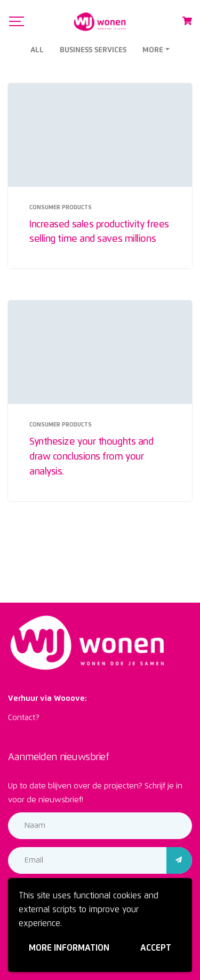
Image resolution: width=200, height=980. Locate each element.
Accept (156, 948)
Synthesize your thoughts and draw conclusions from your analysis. (91, 457)
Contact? (24, 718)
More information (69, 948)
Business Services (93, 50)
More (153, 50)
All (37, 50)
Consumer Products (61, 207)
